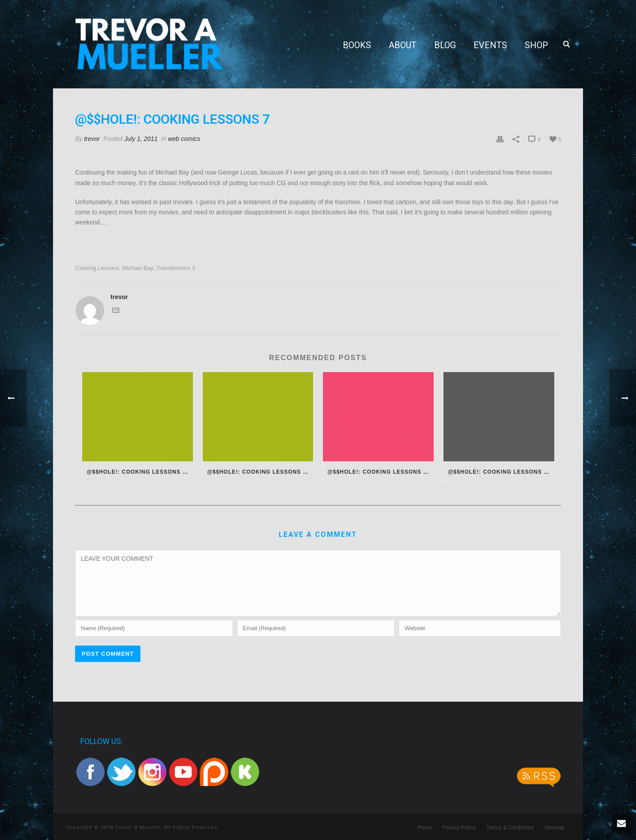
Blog (445, 45)
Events (490, 45)
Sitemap (555, 828)
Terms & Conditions (510, 828)
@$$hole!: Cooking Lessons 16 (138, 472)
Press (424, 828)
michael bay (138, 268)
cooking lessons (97, 268)
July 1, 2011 (141, 139)
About (403, 45)
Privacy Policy (459, 828)
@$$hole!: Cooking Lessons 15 (258, 472)
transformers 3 (176, 268)
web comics (184, 139)
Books (357, 45)
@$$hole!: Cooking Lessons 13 (499, 472)
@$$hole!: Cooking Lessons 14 (379, 472)
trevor (92, 139)
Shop (536, 45)
